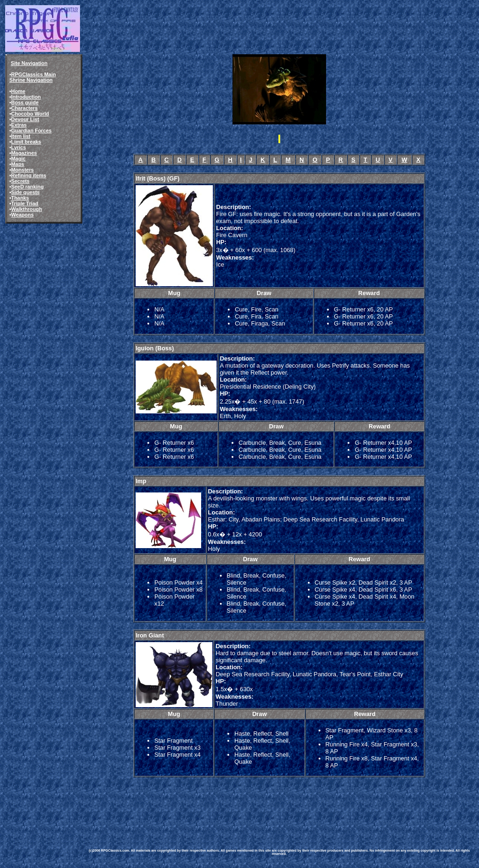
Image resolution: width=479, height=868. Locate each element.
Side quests (25, 192)
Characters (25, 108)
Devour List (25, 119)
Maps (18, 164)
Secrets (20, 181)
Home (18, 91)
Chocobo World (30, 114)
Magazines (24, 153)
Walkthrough (27, 209)
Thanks (20, 198)
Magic (18, 159)
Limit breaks (26, 142)
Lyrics (19, 147)
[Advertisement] (256, 807)
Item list (21, 136)
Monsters (22, 170)
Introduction (26, 97)
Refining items (29, 175)
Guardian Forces (31, 130)
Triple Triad (25, 203)
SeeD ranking (28, 187)
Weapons (22, 215)
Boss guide (25, 102)
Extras (19, 125)
